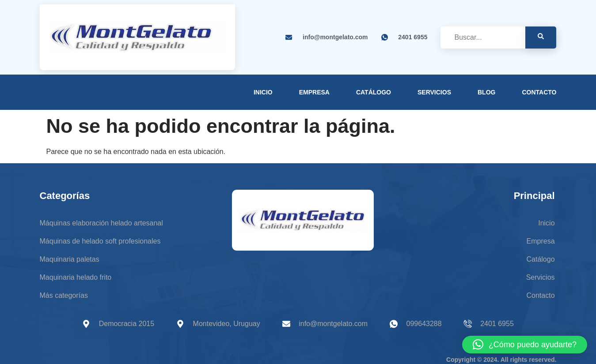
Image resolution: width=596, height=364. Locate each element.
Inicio (263, 92)
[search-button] (541, 38)
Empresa (314, 92)
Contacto (539, 92)
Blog (486, 92)
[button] (525, 345)
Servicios (434, 92)
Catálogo (374, 92)
